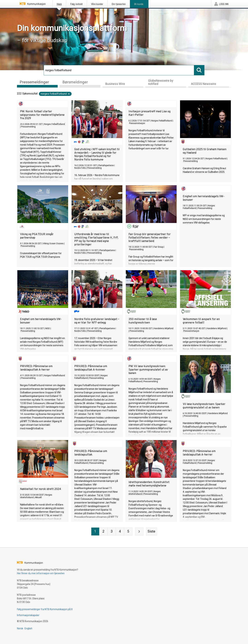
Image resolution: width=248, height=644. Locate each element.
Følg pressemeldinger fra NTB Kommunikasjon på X (45, 609)
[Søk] (119, 70)
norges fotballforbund (55, 94)
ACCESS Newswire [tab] (204, 84)
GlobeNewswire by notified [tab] (161, 82)
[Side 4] (120, 532)
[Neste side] (139, 532)
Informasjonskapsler (28, 615)
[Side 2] (103, 532)
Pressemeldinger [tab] (34, 82)
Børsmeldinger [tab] (75, 82)
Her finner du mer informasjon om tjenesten (41, 573)
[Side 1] (95, 532)
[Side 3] (112, 532)
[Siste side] (151, 532)
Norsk (20, 628)
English (28, 628)
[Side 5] (128, 532)
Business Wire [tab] (115, 84)
